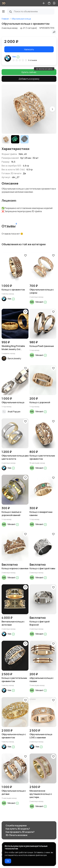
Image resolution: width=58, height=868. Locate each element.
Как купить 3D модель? (18, 829)
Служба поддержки (16, 826)
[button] (52, 109)
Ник (16, 57)
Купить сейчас (29, 72)
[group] (29, 109)
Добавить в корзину (29, 79)
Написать (29, 49)
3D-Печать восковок (17, 835)
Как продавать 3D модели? (20, 832)
